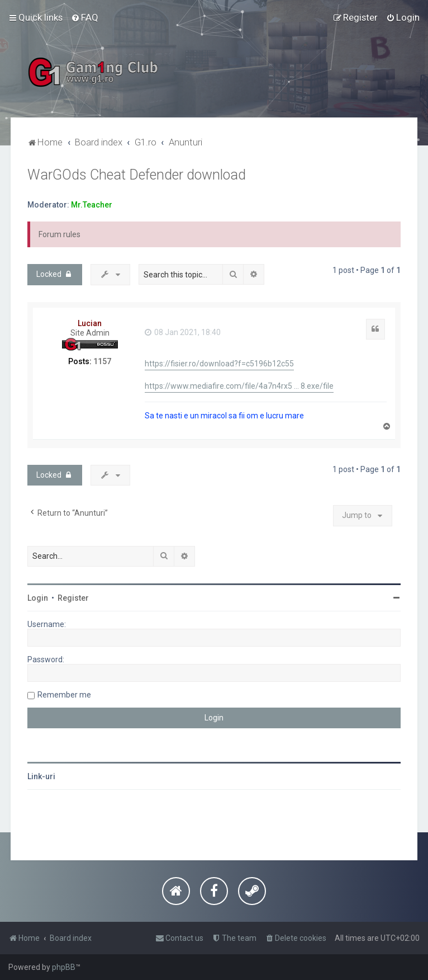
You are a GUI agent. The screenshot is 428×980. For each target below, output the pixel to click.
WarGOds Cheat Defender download (137, 175)
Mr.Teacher (92, 205)
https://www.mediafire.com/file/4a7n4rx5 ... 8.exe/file (239, 386)
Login (38, 598)
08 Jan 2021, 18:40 (183, 332)
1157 (102, 361)
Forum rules (60, 234)
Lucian (90, 323)
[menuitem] (85, 17)
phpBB (64, 967)
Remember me (64, 695)
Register (73, 598)
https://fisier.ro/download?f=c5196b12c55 (219, 364)
